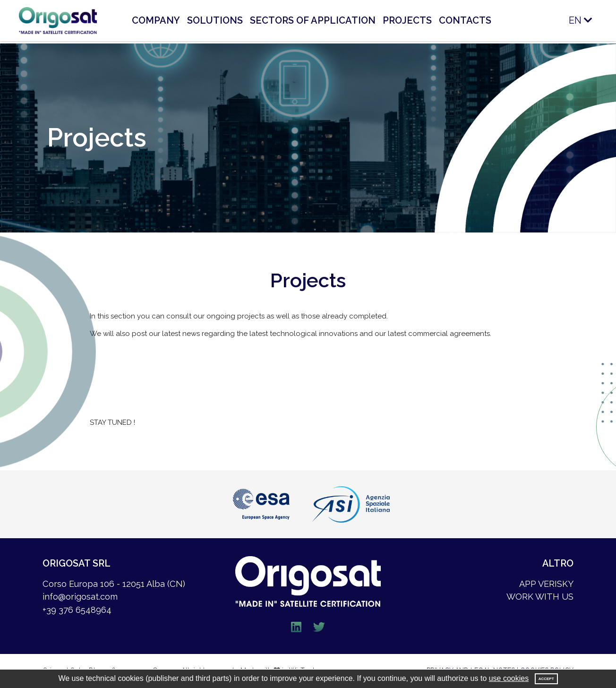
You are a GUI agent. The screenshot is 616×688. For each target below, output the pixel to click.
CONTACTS (465, 20)
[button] (558, 21)
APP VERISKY (546, 584)
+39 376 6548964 (77, 610)
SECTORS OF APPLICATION (313, 20)
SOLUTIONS (215, 20)
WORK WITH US (540, 597)
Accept (546, 679)
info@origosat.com (80, 597)
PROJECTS (407, 20)
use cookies (509, 678)
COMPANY (156, 20)
